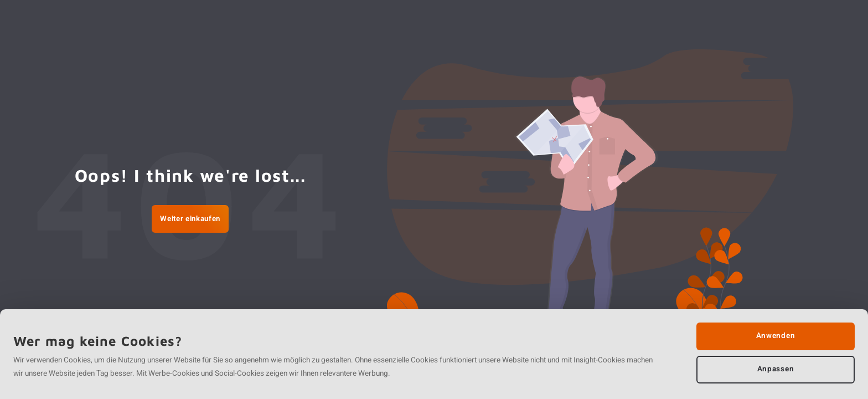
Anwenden (776, 336)
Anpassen (776, 369)
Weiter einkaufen (190, 219)
